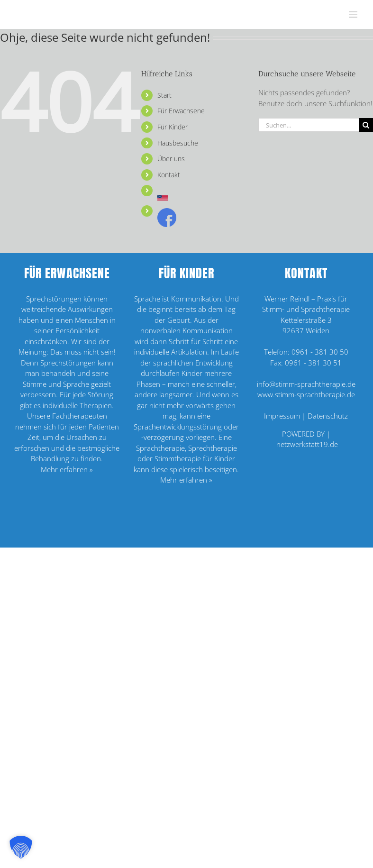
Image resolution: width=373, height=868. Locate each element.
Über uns (171, 159)
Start (164, 95)
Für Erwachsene (181, 111)
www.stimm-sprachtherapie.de (306, 394)
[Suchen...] (309, 125)
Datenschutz (328, 416)
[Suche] (366, 125)
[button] (21, 847)
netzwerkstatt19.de (307, 444)
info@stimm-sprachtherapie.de (306, 384)
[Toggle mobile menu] (354, 14)
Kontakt (169, 175)
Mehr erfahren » (67, 469)
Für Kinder (173, 127)
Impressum (282, 416)
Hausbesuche (178, 143)
